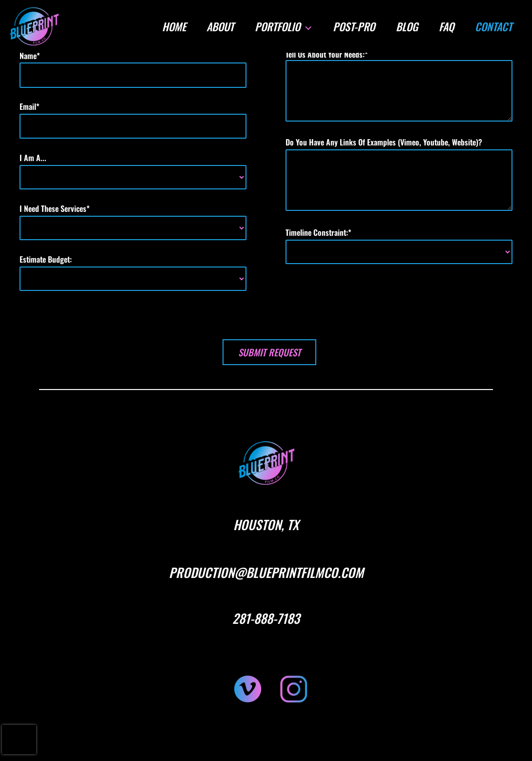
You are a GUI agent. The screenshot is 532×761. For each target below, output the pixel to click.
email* (133, 120)
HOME (171, 26)
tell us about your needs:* (399, 86)
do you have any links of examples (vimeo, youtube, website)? (399, 175)
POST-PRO (352, 26)
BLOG (405, 26)
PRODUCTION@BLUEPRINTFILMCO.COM (266, 572)
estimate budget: (133, 272)
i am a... (133, 171)
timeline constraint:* (399, 245)
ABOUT (218, 26)
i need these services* (133, 221)
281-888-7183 (266, 618)
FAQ (445, 26)
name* (133, 69)
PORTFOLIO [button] (281, 26)
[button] (304, 26)
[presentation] (19, 740)
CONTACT (493, 26)
